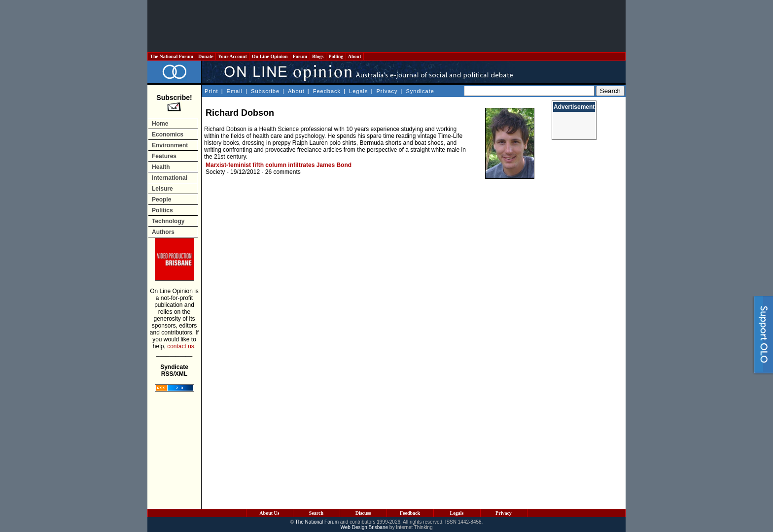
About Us (269, 513)
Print (211, 91)
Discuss (363, 513)
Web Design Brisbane (365, 527)
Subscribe (265, 91)
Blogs (318, 56)
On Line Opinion (270, 56)
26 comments (283, 172)
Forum (300, 56)
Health (161, 167)
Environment (170, 145)
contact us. (181, 346)
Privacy (387, 91)
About (355, 56)
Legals (358, 91)
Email (235, 91)
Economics (168, 134)
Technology (168, 221)
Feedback (327, 91)
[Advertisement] (386, 26)
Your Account (232, 56)
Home (160, 124)
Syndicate (420, 91)
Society (215, 172)
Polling (336, 56)
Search (316, 513)
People (161, 199)
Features (164, 156)
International (170, 178)
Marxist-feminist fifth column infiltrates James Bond (279, 165)
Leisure (162, 189)
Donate (206, 56)
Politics (162, 210)
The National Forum (172, 56)
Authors (163, 232)
